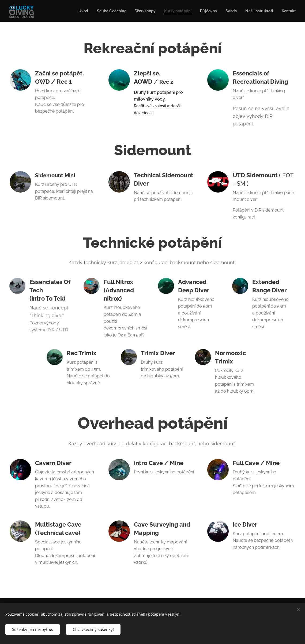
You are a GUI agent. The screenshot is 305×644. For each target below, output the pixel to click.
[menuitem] (74, 11)
